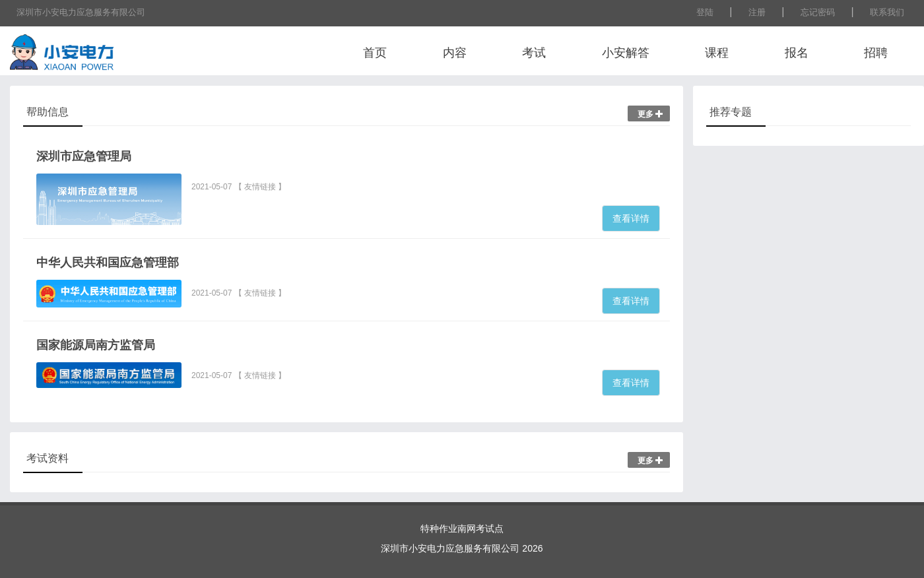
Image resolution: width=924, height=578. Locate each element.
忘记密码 (818, 12)
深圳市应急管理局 (84, 156)
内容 (455, 53)
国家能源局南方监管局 (96, 345)
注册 (757, 12)
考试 (534, 53)
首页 (375, 53)
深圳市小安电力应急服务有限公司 (81, 12)
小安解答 (626, 53)
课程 (717, 53)
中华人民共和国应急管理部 (108, 263)
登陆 (705, 12)
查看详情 (631, 218)
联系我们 (887, 12)
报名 (797, 53)
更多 (650, 114)
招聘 (876, 53)
